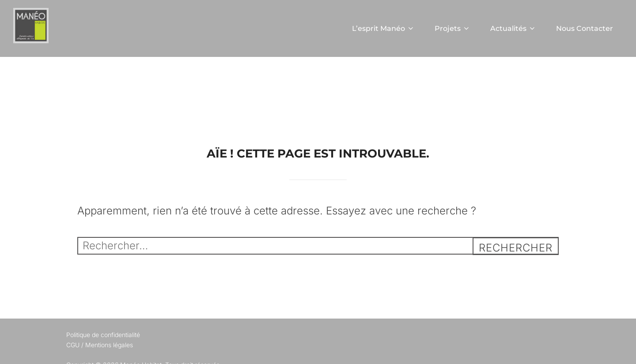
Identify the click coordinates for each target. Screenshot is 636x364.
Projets (452, 28)
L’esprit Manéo (383, 28)
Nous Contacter (585, 28)
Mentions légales (109, 345)
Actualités (513, 28)
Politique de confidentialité (103, 335)
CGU (73, 345)
